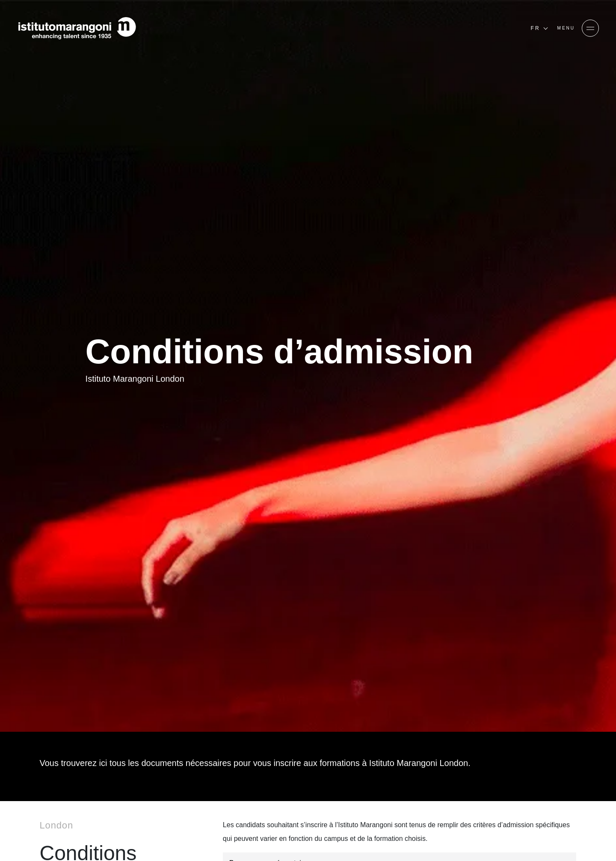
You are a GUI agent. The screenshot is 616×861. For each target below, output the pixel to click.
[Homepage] (77, 28)
